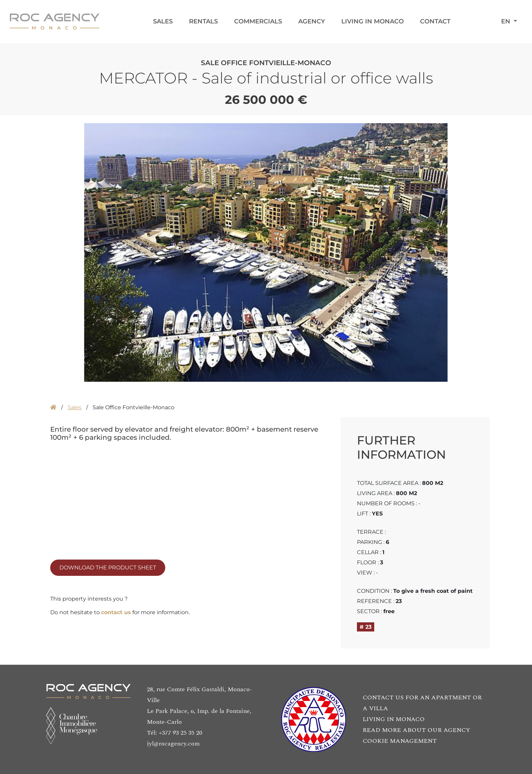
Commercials (258, 21)
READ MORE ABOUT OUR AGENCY (416, 730)
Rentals (203, 21)
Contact (435, 21)
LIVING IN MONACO (394, 719)
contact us (116, 612)
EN (507, 21)
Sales (163, 21)
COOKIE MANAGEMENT (400, 741)
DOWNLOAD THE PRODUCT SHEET (108, 568)
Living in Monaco (373, 21)
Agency (312, 21)
